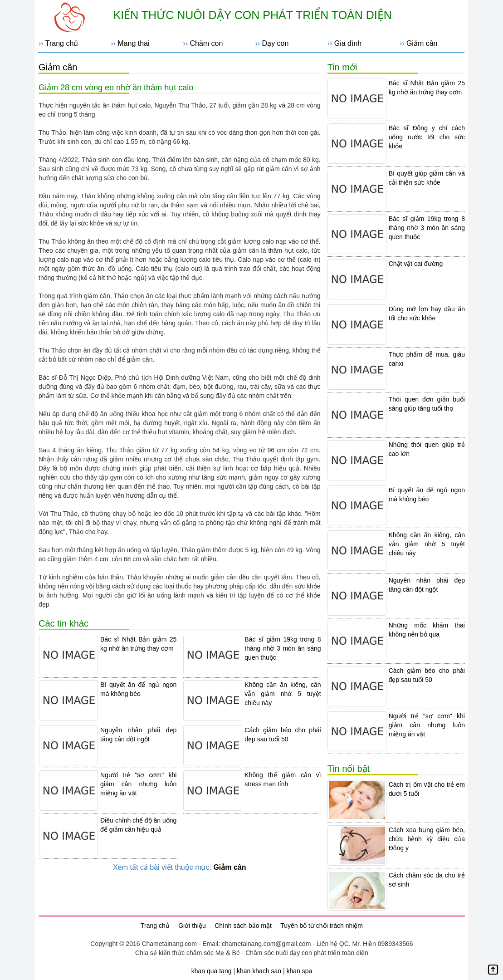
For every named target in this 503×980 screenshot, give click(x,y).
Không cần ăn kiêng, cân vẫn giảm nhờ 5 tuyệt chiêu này (283, 694)
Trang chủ (62, 43)
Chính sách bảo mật (243, 926)
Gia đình (348, 43)
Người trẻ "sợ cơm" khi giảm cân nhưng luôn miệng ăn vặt (138, 784)
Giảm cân (422, 43)
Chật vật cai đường (416, 264)
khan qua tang (212, 971)
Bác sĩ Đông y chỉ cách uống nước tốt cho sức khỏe (427, 137)
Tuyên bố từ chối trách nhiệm (322, 926)
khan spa (299, 971)
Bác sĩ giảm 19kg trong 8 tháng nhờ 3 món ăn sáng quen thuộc (283, 648)
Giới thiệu (192, 926)
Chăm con (206, 43)
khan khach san (259, 971)
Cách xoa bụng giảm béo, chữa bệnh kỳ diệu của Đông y (427, 839)
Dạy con (276, 43)
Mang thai (133, 43)
